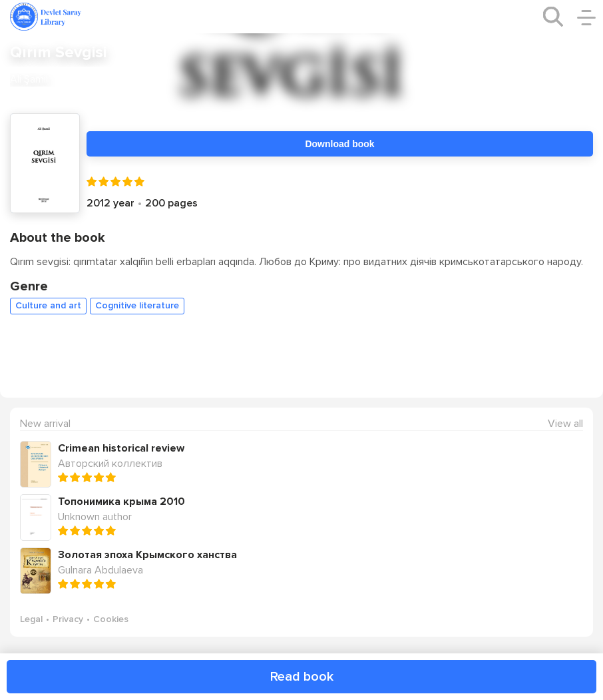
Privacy (68, 619)
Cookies (111, 619)
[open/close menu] (586, 17)
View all (565, 424)
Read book (302, 677)
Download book (339, 144)
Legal (31, 619)
